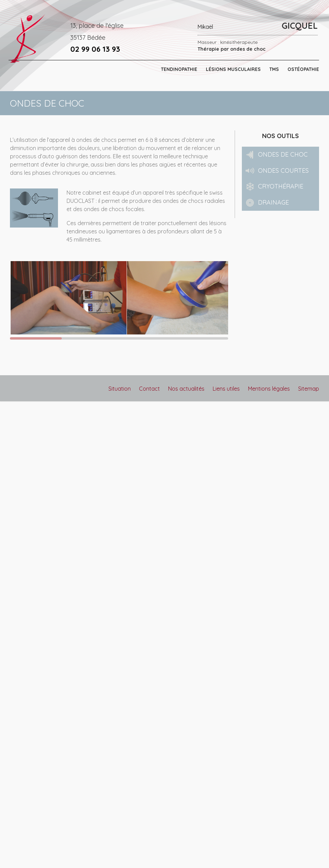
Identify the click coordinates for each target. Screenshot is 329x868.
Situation (120, 389)
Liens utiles (226, 389)
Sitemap (309, 389)
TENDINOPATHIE (179, 69)
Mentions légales (269, 389)
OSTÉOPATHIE (303, 69)
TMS (274, 69)
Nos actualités (186, 389)
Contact (149, 389)
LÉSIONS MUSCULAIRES (233, 69)
